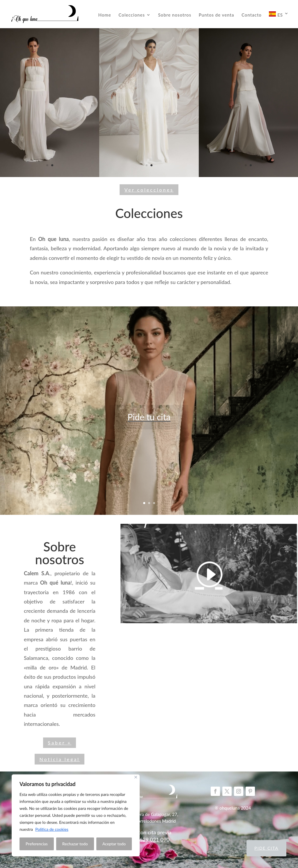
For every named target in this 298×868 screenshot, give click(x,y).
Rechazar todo (75, 844)
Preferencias (37, 844)
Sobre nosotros (175, 15)
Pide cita (266, 848)
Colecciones (132, 15)
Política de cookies (52, 829)
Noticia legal (60, 759)
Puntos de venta (217, 15)
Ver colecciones (149, 190)
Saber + (60, 743)
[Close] (136, 777)
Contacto (252, 15)
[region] (76, 815)
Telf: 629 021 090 (149, 840)
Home (104, 15)
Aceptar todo (114, 844)
